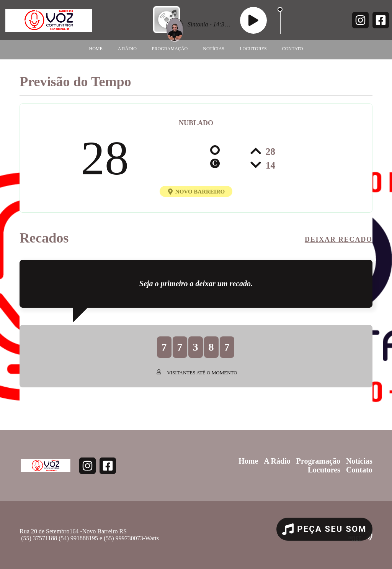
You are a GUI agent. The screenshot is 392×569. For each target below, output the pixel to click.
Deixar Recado (339, 239)
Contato (293, 49)
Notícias (214, 49)
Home (96, 49)
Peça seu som (324, 529)
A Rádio (127, 49)
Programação (170, 49)
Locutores (253, 49)
